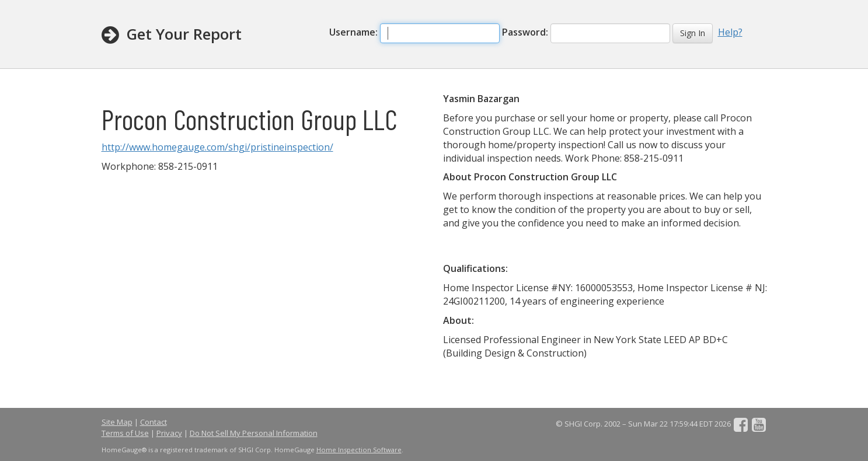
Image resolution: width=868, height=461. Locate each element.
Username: (353, 32)
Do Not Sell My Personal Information (254, 433)
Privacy (169, 433)
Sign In (693, 33)
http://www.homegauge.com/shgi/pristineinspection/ (217, 147)
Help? (730, 32)
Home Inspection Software (359, 450)
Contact (154, 422)
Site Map (117, 422)
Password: (525, 32)
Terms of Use (125, 433)
